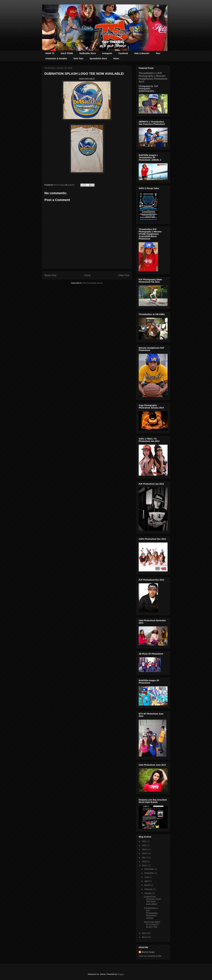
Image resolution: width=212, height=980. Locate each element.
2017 (144, 858)
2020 (144, 845)
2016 (144, 862)
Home (116, 58)
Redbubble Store (88, 53)
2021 (144, 841)
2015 (144, 866)
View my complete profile (150, 956)
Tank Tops (78, 58)
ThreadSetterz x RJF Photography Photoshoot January (151, 913)
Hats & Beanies (142, 53)
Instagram (107, 53)
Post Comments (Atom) (93, 283)
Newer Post (50, 275)
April (147, 881)
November (149, 873)
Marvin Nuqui (148, 952)
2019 (144, 849)
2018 (144, 853)
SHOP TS (50, 53)
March (147, 885)
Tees (158, 53)
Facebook (123, 53)
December (149, 869)
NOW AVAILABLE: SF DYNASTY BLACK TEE (152, 925)
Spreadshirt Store (98, 58)
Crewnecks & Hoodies (56, 58)
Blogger (120, 974)
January (148, 893)
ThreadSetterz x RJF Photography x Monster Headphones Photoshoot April (153, 77)
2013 (144, 937)
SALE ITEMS (67, 53)
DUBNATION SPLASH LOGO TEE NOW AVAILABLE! (152, 900)
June (147, 877)
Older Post (124, 275)
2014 (144, 933)
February (149, 889)
